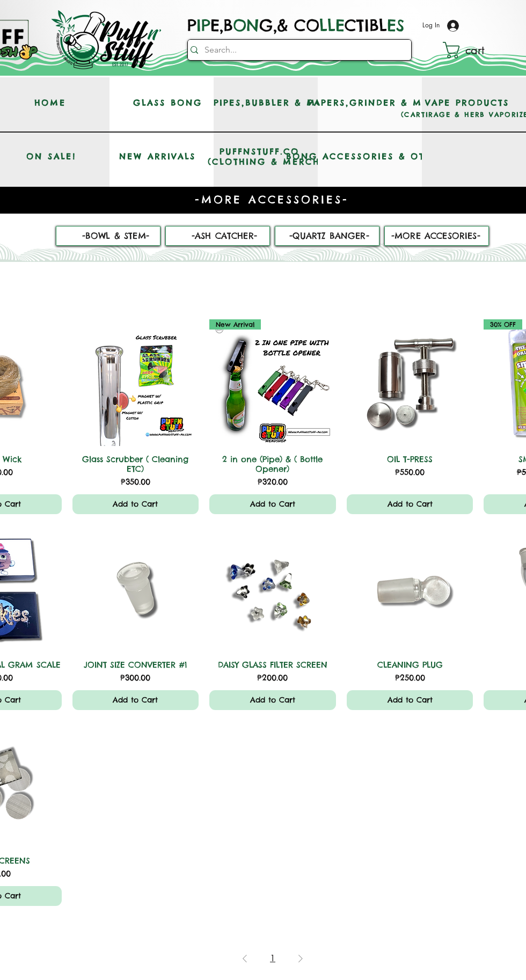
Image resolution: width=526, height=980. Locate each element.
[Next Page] (301, 959)
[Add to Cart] (136, 504)
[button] (474, 50)
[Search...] (297, 50)
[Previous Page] (245, 959)
